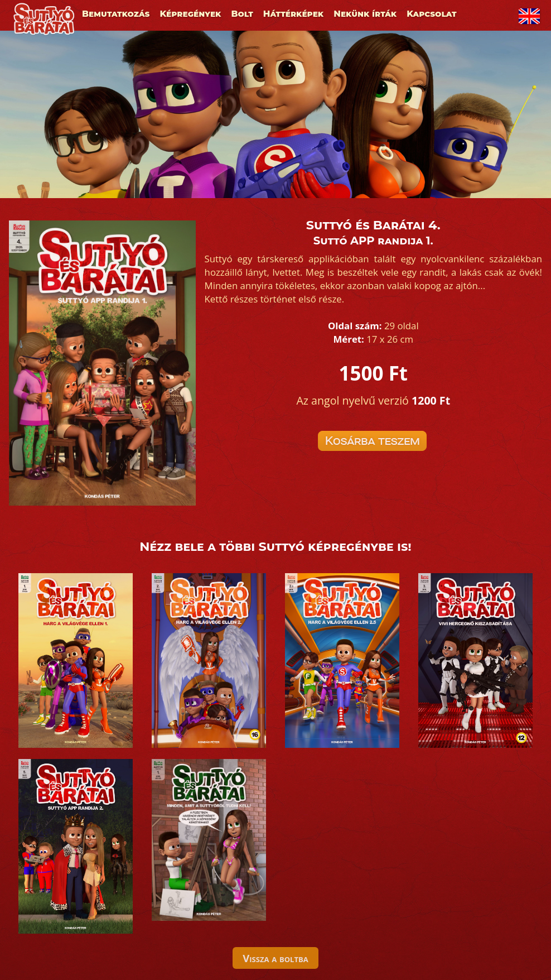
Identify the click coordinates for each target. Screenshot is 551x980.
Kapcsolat (431, 14)
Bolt (242, 14)
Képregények (190, 14)
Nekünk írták (365, 14)
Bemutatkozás (116, 14)
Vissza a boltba (275, 958)
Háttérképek (293, 14)
